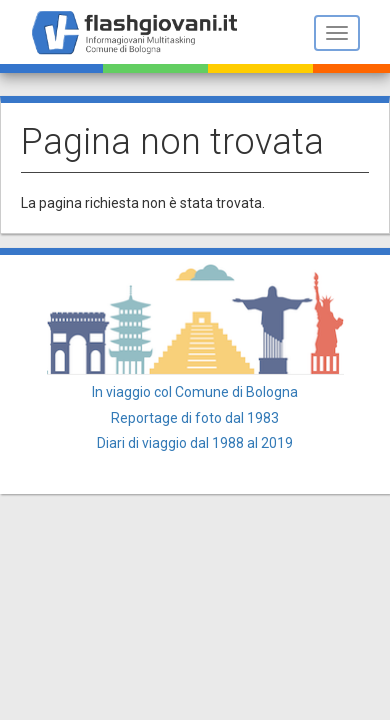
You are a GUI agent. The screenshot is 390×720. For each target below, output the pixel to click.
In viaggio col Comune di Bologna (195, 392)
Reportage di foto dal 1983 (195, 418)
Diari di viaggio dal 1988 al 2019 (195, 443)
